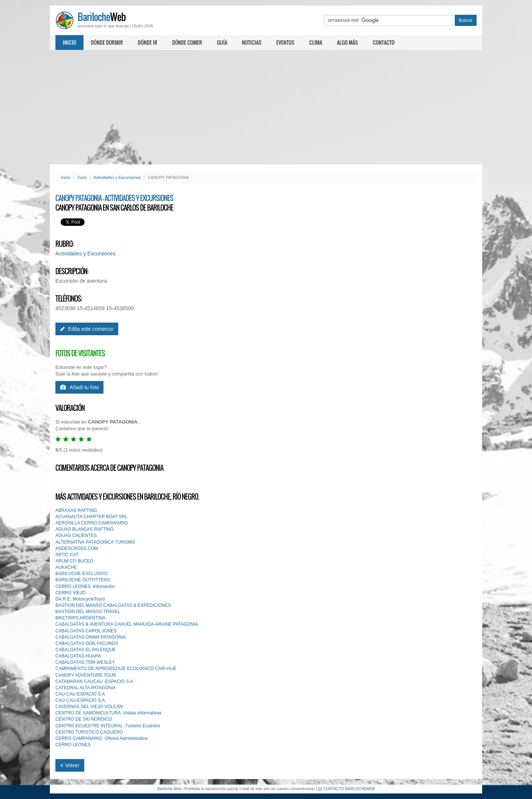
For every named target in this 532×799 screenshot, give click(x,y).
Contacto (384, 42)
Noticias (252, 42)
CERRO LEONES (73, 745)
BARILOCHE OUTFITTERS (83, 580)
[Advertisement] (266, 107)
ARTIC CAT (67, 555)
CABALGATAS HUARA (78, 656)
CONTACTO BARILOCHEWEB (347, 789)
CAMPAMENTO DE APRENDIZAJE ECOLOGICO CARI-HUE (116, 669)
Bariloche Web (169, 789)
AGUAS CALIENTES (76, 535)
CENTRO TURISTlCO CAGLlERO (89, 732)
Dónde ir (148, 42)
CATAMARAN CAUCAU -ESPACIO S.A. (95, 681)
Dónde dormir (107, 42)
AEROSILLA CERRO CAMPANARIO (92, 523)
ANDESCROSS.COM (77, 548)
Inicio (69, 42)
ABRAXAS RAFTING (76, 510)
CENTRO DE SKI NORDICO (84, 719)
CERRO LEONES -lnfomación (85, 586)
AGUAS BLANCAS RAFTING (84, 529)
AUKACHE (66, 567)
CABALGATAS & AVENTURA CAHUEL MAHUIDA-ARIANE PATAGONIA (127, 624)
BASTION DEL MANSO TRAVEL (88, 612)
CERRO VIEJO (70, 593)
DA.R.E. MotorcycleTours (80, 599)
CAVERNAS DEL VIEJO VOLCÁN (89, 707)
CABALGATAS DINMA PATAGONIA (91, 637)
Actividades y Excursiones (117, 177)
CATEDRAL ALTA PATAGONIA (86, 688)
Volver (70, 765)
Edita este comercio (87, 329)
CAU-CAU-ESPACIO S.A (80, 694)
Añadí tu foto (79, 387)
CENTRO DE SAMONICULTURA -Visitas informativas (108, 713)
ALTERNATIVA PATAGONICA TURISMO (95, 542)
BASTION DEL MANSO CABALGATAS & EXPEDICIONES (113, 605)
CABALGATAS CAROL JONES (86, 631)
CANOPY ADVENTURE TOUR (86, 675)
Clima (316, 42)
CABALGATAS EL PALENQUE (86, 650)
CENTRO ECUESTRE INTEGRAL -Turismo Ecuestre (108, 726)
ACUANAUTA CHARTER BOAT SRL (91, 517)
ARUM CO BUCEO (74, 561)
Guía (222, 42)
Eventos (285, 42)
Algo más (347, 42)
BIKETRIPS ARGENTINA (80, 618)
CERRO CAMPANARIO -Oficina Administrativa (101, 738)
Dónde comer (187, 42)
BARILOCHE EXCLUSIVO (81, 574)
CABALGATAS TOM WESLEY (85, 662)
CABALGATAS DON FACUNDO (87, 643)
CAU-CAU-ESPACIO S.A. (81, 700)
